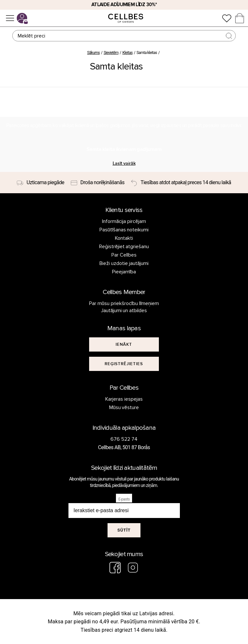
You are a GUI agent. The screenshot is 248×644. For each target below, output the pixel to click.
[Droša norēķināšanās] (98, 183)
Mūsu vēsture (124, 407)
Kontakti (124, 238)
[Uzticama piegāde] (40, 183)
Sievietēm (111, 53)
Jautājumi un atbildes (124, 311)
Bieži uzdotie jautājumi (124, 263)
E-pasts (124, 499)
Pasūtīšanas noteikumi (124, 230)
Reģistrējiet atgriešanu (124, 247)
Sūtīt (124, 530)
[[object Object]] (124, 344)
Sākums (93, 53)
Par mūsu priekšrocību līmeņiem (124, 303)
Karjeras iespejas (124, 399)
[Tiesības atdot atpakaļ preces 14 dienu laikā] (181, 183)
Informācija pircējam (124, 221)
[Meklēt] (124, 36)
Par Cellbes (124, 255)
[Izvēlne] (10, 18)
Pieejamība (124, 272)
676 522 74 (124, 439)
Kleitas (127, 53)
